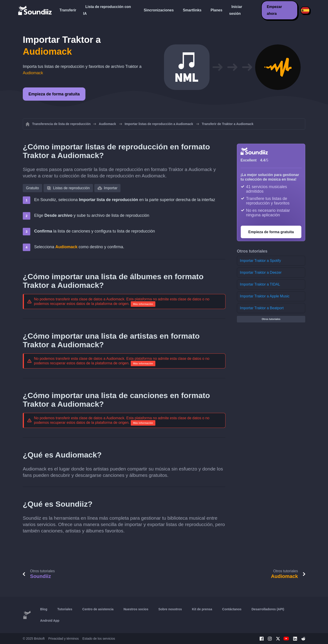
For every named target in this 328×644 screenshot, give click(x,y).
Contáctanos (232, 609)
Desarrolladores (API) (268, 609)
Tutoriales (65, 609)
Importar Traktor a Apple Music (265, 296)
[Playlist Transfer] (35, 10)
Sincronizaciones (159, 10)
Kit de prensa (202, 609)
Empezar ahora (274, 10)
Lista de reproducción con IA (107, 10)
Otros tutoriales (271, 319)
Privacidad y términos (64, 639)
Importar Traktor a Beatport (262, 308)
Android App (50, 621)
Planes (216, 10)
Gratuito (32, 188)
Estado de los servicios (99, 639)
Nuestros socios (136, 609)
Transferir (68, 10)
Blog (44, 609)
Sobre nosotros (170, 609)
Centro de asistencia (98, 609)
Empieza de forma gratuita (54, 94)
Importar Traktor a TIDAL (260, 284)
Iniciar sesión (236, 10)
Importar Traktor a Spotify (260, 261)
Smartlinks (192, 10)
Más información (143, 304)
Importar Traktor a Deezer (261, 272)
